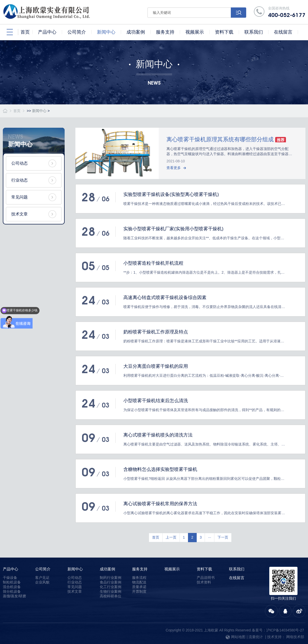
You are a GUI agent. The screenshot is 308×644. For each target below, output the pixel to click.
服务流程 (139, 578)
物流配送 (139, 582)
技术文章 (19, 214)
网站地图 (236, 637)
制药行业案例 (111, 578)
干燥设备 (10, 578)
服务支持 (140, 569)
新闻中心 (39, 111)
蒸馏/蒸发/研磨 (15, 596)
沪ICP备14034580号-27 (285, 630)
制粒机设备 (12, 582)
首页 (17, 111)
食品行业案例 (111, 582)
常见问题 (19, 197)
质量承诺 (139, 587)
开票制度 (139, 591)
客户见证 (42, 578)
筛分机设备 (12, 591)
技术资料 (204, 582)
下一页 (223, 537)
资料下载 (204, 569)
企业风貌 (42, 582)
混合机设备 (12, 587)
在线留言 (237, 578)
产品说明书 (206, 578)
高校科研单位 (111, 596)
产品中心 (11, 569)
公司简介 (43, 569)
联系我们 (237, 569)
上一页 (171, 537)
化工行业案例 (111, 587)
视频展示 (172, 569)
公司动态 (19, 163)
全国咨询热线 (287, 12)
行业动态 (19, 180)
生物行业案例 (111, 591)
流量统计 (256, 637)
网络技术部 (295, 637)
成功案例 (107, 569)
